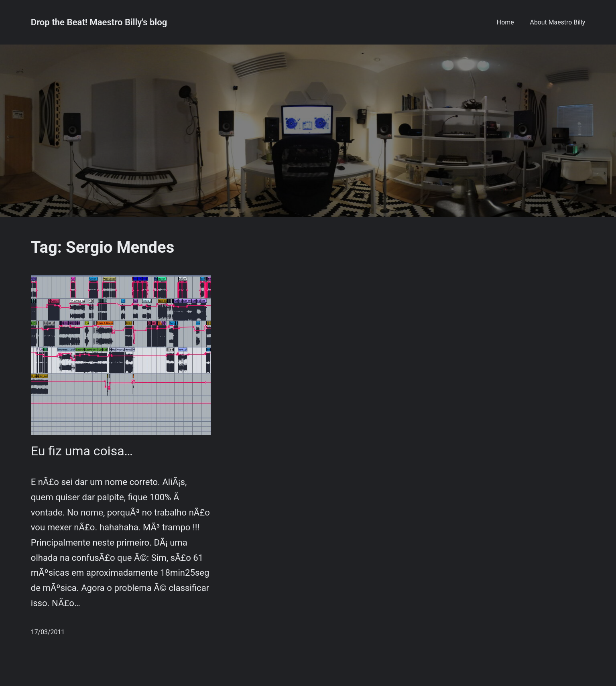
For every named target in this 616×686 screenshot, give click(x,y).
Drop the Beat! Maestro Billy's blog (99, 22)
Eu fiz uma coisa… (82, 451)
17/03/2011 (48, 632)
